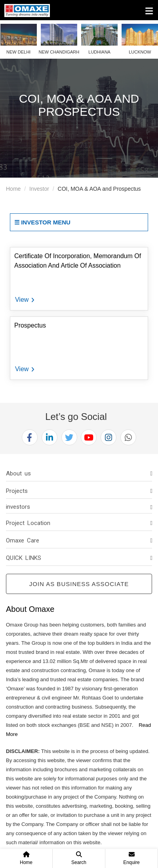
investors (18, 507)
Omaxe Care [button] (23, 540)
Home (13, 189)
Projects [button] (17, 491)
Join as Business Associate (79, 584)
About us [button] (18, 473)
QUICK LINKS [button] (24, 558)
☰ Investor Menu (42, 222)
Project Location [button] (28, 523)
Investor (39, 189)
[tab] (79, 473)
